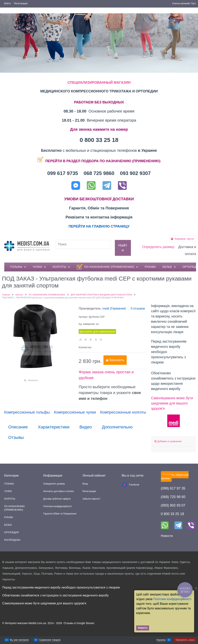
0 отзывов (138, 308)
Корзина (161, 640)
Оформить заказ (185, 640)
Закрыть (143, 628)
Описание (18, 427)
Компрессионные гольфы (27, 412)
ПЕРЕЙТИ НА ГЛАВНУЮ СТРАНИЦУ (99, 226)
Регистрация (21, 3)
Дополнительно (117, 427)
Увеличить (33, 380)
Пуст (194, 3)
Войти (8, 3)
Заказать (117, 360)
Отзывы (16, 438)
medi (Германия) (114, 308)
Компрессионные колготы (123, 412)
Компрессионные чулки (75, 412)
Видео (86, 427)
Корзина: (184, 239)
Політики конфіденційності (172, 599)
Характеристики (54, 427)
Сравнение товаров (50, 640)
